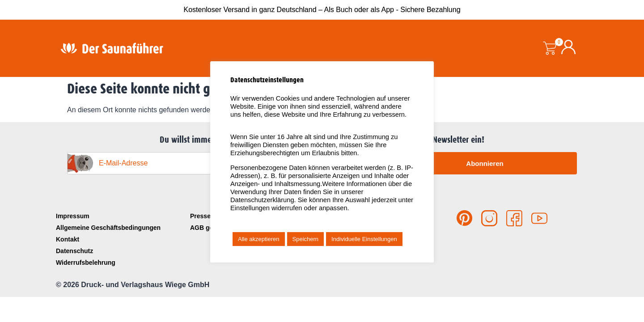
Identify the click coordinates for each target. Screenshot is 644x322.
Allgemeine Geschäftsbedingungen (108, 228)
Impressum (73, 216)
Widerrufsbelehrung (86, 263)
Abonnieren (485, 163)
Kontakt (68, 239)
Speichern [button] (306, 239)
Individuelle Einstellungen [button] (364, 239)
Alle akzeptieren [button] (259, 239)
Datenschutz (74, 251)
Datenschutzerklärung (262, 200)
